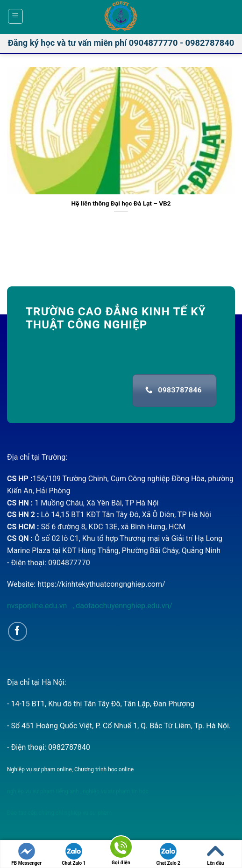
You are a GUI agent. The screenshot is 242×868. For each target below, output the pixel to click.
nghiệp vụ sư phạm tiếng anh (43, 791)
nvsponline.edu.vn (38, 606)
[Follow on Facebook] (18, 631)
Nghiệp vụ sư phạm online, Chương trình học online (70, 769)
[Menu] (16, 16)
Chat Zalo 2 (168, 854)
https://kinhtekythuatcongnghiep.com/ (101, 584)
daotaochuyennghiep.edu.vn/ (123, 606)
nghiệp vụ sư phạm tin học (115, 791)
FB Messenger (26, 854)
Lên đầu (215, 854)
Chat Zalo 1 (74, 854)
